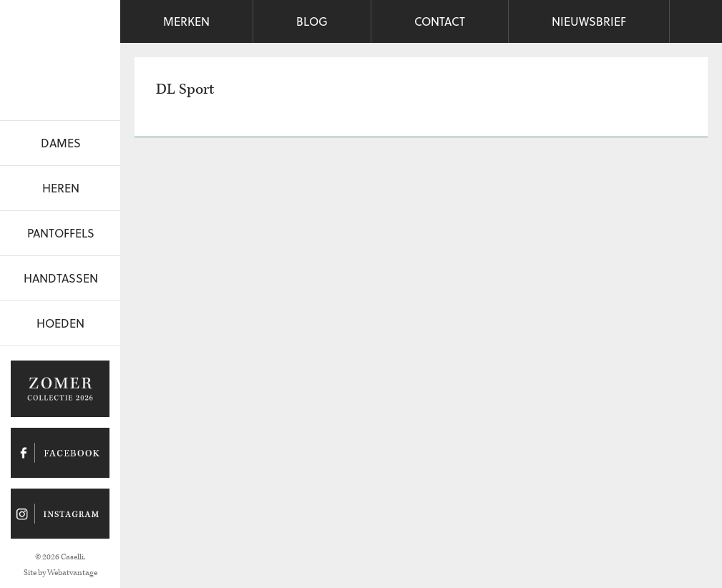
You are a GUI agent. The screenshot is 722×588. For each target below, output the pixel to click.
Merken (186, 21)
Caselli (60, 57)
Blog (312, 21)
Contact (440, 21)
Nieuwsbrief (589, 21)
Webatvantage (72, 573)
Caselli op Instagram (60, 514)
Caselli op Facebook (60, 453)
